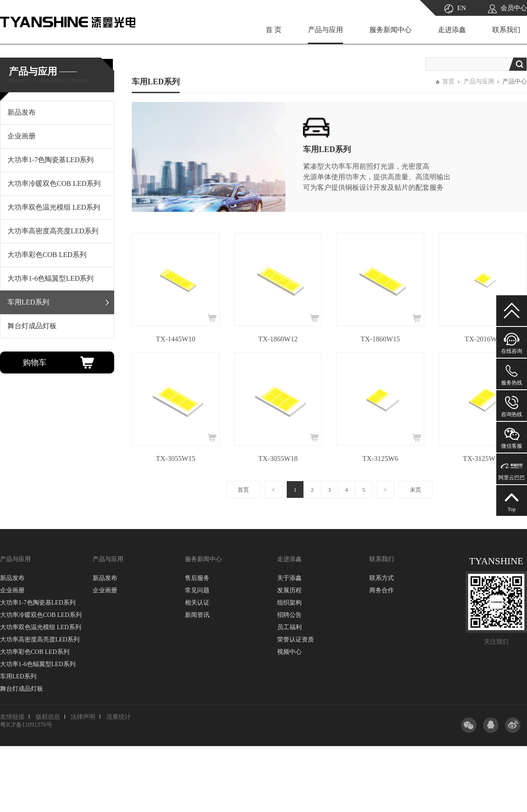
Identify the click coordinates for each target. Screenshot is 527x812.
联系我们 (506, 30)
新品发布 (12, 578)
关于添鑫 (289, 578)
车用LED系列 (18, 676)
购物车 (35, 362)
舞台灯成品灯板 (22, 689)
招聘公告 (289, 615)
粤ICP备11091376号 (26, 725)
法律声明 (83, 717)
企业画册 (12, 590)
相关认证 (197, 603)
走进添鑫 (452, 30)
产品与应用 (325, 30)
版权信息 (48, 717)
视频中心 (289, 652)
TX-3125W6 (380, 459)
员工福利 (289, 627)
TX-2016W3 (483, 339)
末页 (415, 490)
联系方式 (382, 578)
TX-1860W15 (380, 339)
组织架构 (289, 603)
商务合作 (382, 590)
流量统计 (119, 717)
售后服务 (197, 578)
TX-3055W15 (176, 459)
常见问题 (197, 590)
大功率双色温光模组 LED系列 (41, 627)
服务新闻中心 (390, 30)
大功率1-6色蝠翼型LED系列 (38, 664)
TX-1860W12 (278, 339)
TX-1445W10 (176, 339)
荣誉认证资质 (296, 640)
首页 (448, 82)
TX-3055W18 (278, 459)
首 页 (274, 30)
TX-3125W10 (483, 459)
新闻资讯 (197, 615)
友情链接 (12, 717)
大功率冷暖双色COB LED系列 (41, 615)
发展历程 (289, 590)
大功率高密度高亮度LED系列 (40, 640)
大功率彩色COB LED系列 (35, 652)
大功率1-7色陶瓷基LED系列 (38, 603)
